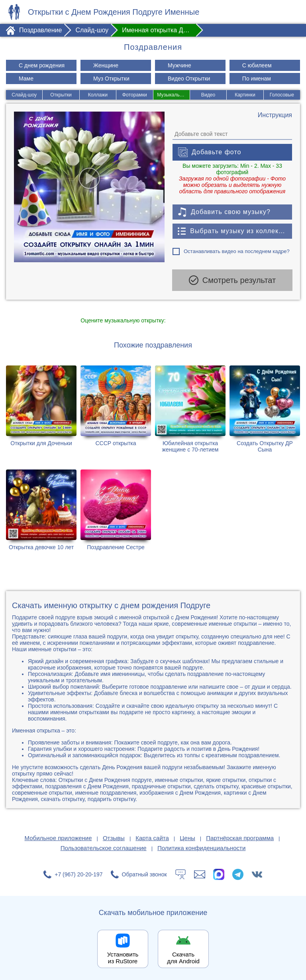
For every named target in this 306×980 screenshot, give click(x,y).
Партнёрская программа (240, 837)
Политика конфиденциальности (201, 847)
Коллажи (98, 95)
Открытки (61, 95)
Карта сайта (152, 837)
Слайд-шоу (24, 95)
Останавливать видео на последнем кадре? (237, 251)
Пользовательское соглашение (104, 847)
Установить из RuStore (123, 957)
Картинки (245, 95)
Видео (208, 95)
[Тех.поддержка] (180, 874)
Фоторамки (134, 95)
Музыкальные (173, 95)
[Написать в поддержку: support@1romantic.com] (200, 874)
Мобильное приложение (58, 837)
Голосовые (282, 95)
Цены (187, 837)
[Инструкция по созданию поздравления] (275, 115)
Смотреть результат (232, 280)
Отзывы (114, 837)
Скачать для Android (183, 957)
